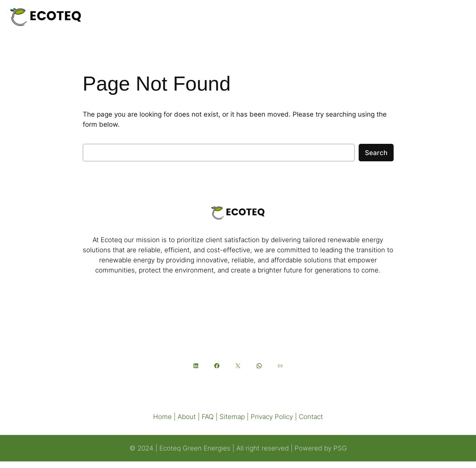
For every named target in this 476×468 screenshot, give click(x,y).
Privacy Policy (272, 417)
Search (376, 153)
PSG (340, 448)
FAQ (208, 417)
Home (162, 417)
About (187, 417)
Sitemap (232, 417)
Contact (311, 417)
